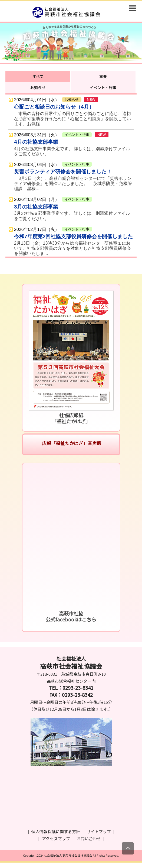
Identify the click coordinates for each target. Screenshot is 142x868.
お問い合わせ (89, 838)
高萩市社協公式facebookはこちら (71, 616)
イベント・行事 (103, 88)
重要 (103, 76)
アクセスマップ (56, 838)
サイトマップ (99, 831)
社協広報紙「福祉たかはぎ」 (71, 418)
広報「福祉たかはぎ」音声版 (71, 443)
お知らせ (38, 88)
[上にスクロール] (128, 848)
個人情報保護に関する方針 (56, 831)
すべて (38, 76)
